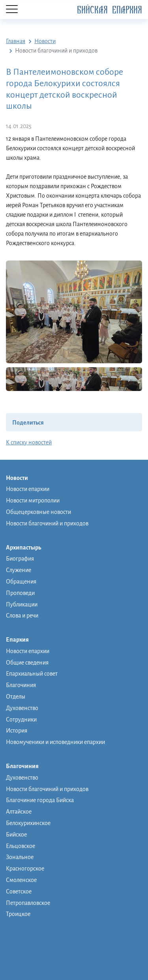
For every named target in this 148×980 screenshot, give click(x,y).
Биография (20, 559)
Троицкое (18, 914)
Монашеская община (33, 925)
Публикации (22, 604)
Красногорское (25, 869)
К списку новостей (29, 442)
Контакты (18, 963)
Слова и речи (22, 616)
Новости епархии (28, 489)
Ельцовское (21, 846)
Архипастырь (27, 548)
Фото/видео (21, 953)
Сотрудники (21, 719)
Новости (21, 478)
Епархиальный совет (32, 674)
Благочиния (21, 685)
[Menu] (12, 10)
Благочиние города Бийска (40, 800)
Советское (19, 891)
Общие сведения (27, 663)
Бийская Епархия (110, 10)
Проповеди (20, 593)
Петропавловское (28, 903)
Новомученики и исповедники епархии (55, 742)
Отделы (16, 697)
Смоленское (21, 880)
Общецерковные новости (38, 512)
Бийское (16, 835)
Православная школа (32, 934)
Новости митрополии (33, 500)
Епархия (21, 640)
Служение (19, 570)
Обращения (21, 582)
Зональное (20, 857)
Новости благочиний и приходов (47, 523)
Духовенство (22, 708)
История (17, 731)
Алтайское (19, 812)
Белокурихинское (28, 823)
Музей (14, 944)
